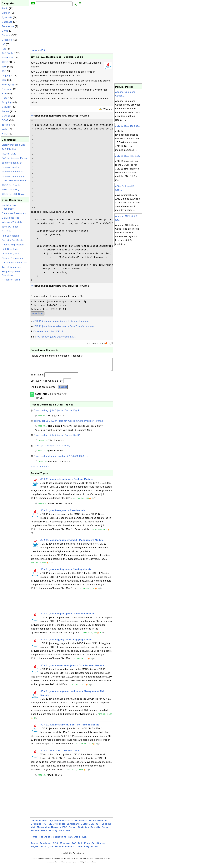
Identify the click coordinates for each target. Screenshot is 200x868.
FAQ (87, 849)
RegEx (35, 849)
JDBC (5, 62)
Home (34, 50)
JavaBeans (8, 58)
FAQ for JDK (9, 154)
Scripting (7, 102)
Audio (5, 8)
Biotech (6, 13)
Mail (4, 80)
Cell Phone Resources (14, 263)
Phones (70, 849)
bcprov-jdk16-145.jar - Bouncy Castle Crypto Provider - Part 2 (68, 424)
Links (43, 849)
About (48, 840)
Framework (8, 26)
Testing (6, 125)
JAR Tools (7, 53)
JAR (74, 846)
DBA (56, 846)
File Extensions (10, 236)
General (6, 35)
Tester (34, 846)
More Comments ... (41, 469)
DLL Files (7, 231)
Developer (45, 846)
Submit (63, 390)
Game (5, 31)
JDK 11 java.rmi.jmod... (128, 156)
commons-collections (13, 176)
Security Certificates (13, 240)
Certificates (98, 846)
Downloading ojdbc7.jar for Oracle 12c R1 (57, 438)
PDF (4, 94)
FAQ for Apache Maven (15, 158)
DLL (80, 846)
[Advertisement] (15, 324)
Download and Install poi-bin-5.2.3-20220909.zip (61, 459)
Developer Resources (14, 213)
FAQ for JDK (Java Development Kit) (56, 337)
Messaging (8, 84)
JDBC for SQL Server (14, 194)
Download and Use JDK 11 (48, 331)
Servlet (6, 116)
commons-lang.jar (12, 163)
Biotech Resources (12, 258)
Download (38, 314)
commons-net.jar (11, 167)
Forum (94, 849)
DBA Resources (11, 218)
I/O (3, 44)
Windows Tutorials (12, 222)
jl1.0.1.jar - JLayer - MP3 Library (52, 448)
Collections (60, 840)
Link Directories (11, 249)
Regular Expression (13, 245)
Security (6, 107)
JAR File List (9, 149)
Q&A (50, 849)
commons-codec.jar (13, 172)
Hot (41, 840)
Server (5, 111)
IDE (4, 49)
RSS (70, 840)
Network (6, 89)
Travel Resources (12, 267)
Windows (65, 846)
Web (4, 129)
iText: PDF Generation (14, 181)
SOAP (5, 120)
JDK (4, 67)
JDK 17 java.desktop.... (128, 126)
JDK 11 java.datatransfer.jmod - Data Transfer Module (63, 326)
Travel (79, 849)
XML (4, 134)
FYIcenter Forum (11, 280)
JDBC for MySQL (11, 190)
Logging (6, 76)
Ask (84, 840)
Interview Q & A (10, 254)
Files (87, 846)
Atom (78, 840)
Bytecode (7, 17)
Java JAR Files (10, 227)
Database (7, 22)
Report (6, 98)
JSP (4, 71)
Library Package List (13, 145)
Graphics (7, 40)
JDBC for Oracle (11, 185)
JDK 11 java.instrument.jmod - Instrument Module (61, 321)
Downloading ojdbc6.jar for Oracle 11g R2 (57, 413)
